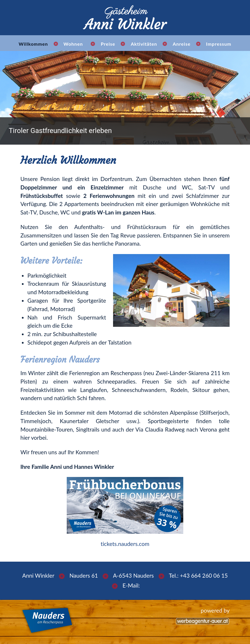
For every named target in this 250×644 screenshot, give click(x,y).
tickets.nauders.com (125, 544)
